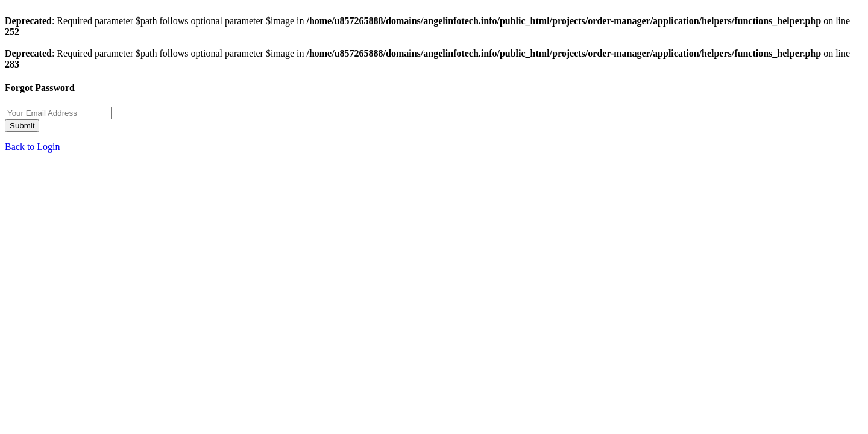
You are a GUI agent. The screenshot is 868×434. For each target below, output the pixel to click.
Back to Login (33, 147)
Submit (22, 126)
